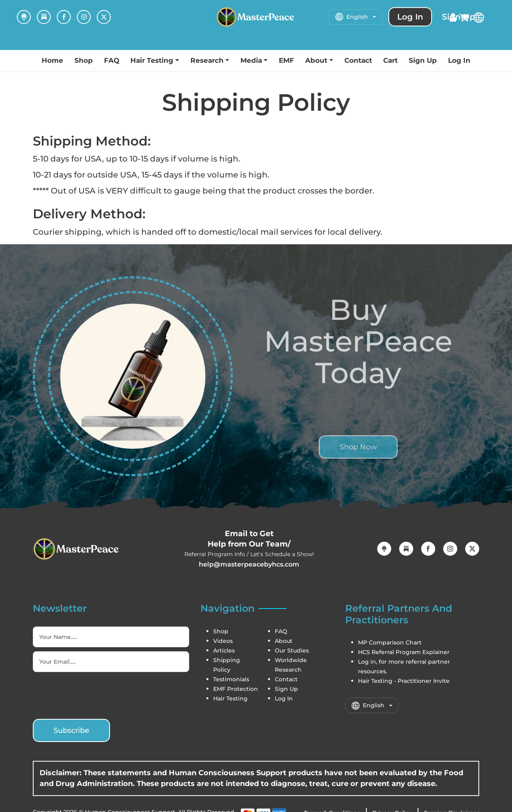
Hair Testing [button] (152, 60)
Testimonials (231, 679)
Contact (358, 60)
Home (52, 60)
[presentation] (94, 694)
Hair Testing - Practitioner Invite (404, 681)
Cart (390, 60)
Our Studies (292, 650)
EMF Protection (236, 689)
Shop (84, 60)
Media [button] (251, 60)
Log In (459, 60)
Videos (223, 641)
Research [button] (207, 60)
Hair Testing (230, 698)
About (284, 641)
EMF (286, 60)
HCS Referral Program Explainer (404, 652)
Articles (224, 650)
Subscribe (71, 730)
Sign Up (423, 60)
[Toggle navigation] (8, 42)
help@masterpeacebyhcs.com (249, 564)
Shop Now (358, 461)
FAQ (112, 60)
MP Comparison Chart (390, 642)
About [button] (316, 60)
